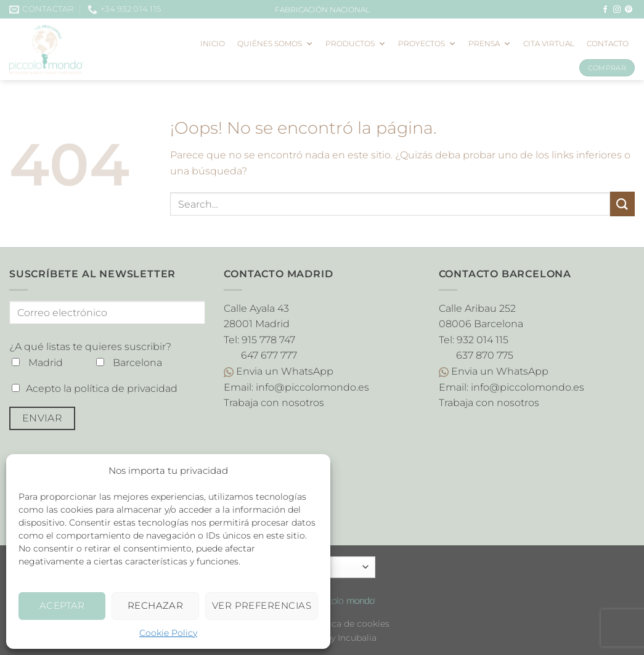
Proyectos (427, 43)
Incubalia (357, 638)
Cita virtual (549, 43)
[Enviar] (622, 204)
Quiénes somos (275, 43)
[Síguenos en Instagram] (617, 10)
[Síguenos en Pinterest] (629, 10)
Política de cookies (349, 624)
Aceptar (62, 605)
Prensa (490, 43)
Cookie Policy (168, 633)
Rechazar (156, 605)
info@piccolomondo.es (312, 387)
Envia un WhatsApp (279, 371)
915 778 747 (268, 340)
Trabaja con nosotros (274, 403)
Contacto (608, 43)
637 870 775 (485, 355)
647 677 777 (269, 355)
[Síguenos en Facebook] (605, 10)
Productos (356, 43)
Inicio (213, 43)
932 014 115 (483, 340)
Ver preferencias (262, 605)
